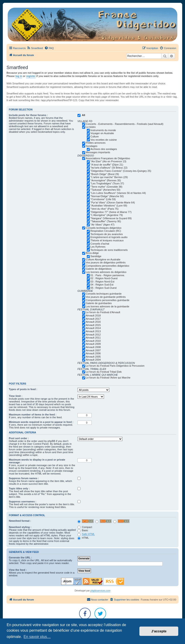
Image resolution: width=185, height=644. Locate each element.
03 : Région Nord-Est (103, 282)
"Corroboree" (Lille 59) (103, 199)
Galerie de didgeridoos (99, 269)
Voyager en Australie (102, 133)
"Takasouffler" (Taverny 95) (106, 221)
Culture (95, 136)
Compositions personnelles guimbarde (108, 300)
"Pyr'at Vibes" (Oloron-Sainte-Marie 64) (113, 202)
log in (19, 76)
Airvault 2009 (93, 344)
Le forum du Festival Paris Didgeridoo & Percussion (115, 366)
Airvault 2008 (93, 347)
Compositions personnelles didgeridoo (108, 266)
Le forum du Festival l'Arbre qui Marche (108, 378)
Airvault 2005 (93, 357)
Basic (83, 530)
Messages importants (98, 152)
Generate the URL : (20, 558)
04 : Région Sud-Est (102, 285)
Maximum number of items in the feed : (33, 415)
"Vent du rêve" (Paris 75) (104, 209)
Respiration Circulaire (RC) (106, 231)
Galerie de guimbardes (99, 303)
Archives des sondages (104, 149)
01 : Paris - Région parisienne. (108, 275)
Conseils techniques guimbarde (104, 294)
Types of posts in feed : (23, 389)
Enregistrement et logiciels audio (109, 237)
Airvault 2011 (93, 338)
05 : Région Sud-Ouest (104, 288)
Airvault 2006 (93, 353)
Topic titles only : (19, 488)
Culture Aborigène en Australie (103, 259)
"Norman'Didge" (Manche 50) (107, 196)
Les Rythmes (98, 247)
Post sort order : (19, 438)
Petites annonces (96, 143)
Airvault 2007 (93, 350)
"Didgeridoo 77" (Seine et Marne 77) (111, 212)
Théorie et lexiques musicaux (107, 240)
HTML (83, 538)
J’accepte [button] (159, 631)
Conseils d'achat (100, 244)
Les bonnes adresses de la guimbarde (108, 306)
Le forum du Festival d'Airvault (103, 312)
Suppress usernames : (23, 501)
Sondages (92, 146)
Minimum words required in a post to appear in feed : (41, 422)
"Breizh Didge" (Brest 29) (105, 174)
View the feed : (18, 570)
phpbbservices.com (100, 591)
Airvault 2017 (93, 319)
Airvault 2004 (93, 360)
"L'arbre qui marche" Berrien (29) (109, 177)
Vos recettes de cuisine (104, 140)
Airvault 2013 (93, 331)
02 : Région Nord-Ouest (104, 278)
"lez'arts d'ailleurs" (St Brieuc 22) (109, 168)
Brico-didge (92, 253)
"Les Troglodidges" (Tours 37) (107, 183)
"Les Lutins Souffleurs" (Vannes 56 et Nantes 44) (118, 193)
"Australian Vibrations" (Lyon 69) (109, 206)
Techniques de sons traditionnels (109, 250)
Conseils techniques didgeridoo (104, 228)
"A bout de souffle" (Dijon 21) (107, 165)
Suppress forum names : (24, 478)
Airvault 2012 (93, 335)
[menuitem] (35, 48)
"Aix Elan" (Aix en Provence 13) (108, 161)
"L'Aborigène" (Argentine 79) (107, 215)
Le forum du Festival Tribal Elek (104, 372)
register (31, 76)
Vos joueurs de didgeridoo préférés (106, 262)
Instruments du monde (103, 130)
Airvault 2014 (93, 328)
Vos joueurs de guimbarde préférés (106, 297)
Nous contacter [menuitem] (98, 599)
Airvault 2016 (93, 322)
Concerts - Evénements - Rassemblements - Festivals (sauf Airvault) (125, 124)
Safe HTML (88, 534)
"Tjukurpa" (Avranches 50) (105, 190)
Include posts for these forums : (28, 115)
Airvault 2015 (93, 325)
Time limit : (16, 396)
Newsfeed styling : (20, 527)
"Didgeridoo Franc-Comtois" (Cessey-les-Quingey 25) (121, 171)
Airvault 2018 (93, 315)
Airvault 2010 (93, 341)
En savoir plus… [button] (37, 637)
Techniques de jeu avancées (107, 234)
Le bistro (91, 127)
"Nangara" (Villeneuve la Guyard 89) (111, 218)
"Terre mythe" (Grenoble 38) (106, 187)
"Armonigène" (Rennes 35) (106, 180)
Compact (85, 527)
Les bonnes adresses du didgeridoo (106, 272)
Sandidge (96, 256)
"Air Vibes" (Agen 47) (103, 225)
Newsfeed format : (20, 521)
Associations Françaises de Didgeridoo (108, 158)
